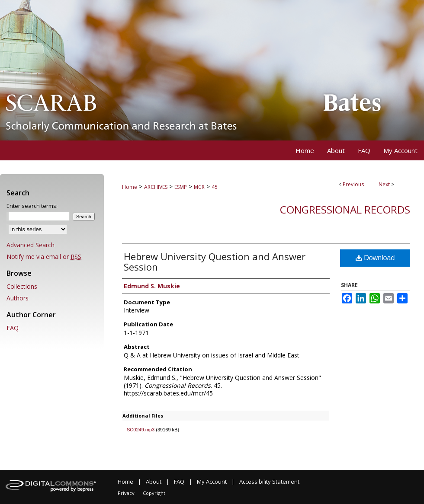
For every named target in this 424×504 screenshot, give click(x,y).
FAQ (13, 328)
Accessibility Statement (269, 482)
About (154, 482)
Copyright (154, 493)
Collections (22, 286)
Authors (18, 298)
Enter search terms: (32, 206)
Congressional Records (345, 209)
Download (375, 258)
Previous (353, 184)
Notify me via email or (44, 257)
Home (130, 187)
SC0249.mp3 (141, 430)
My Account (212, 482)
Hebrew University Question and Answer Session (215, 262)
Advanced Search (31, 245)
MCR (199, 187)
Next (384, 184)
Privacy (126, 493)
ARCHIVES (156, 187)
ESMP (181, 187)
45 (215, 187)
